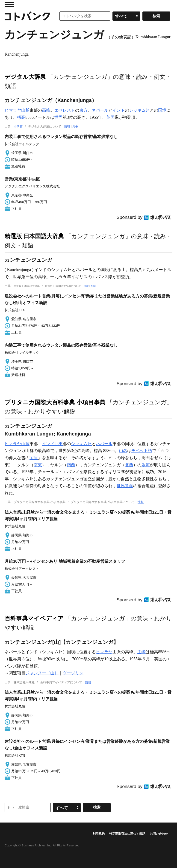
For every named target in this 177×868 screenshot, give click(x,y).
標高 (21, 117)
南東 (38, 465)
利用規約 (99, 834)
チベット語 (142, 451)
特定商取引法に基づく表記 (127, 834)
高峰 (46, 110)
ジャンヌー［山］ (42, 673)
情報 (67, 126)
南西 (71, 465)
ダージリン (73, 673)
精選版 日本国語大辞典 (34, 236)
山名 (123, 451)
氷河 (146, 465)
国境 (162, 110)
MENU (9, 5)
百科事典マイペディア (34, 618)
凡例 (75, 126)
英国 (110, 117)
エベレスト (65, 110)
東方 (83, 110)
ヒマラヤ (104, 652)
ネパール (100, 110)
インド (119, 110)
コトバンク (27, 16)
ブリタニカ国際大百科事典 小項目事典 (55, 402)
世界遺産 (125, 486)
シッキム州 (139, 110)
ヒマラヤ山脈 (17, 110)
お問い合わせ (159, 834)
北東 (59, 444)
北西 (129, 465)
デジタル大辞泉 (25, 77)
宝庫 (34, 458)
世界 (59, 117)
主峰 (142, 652)
